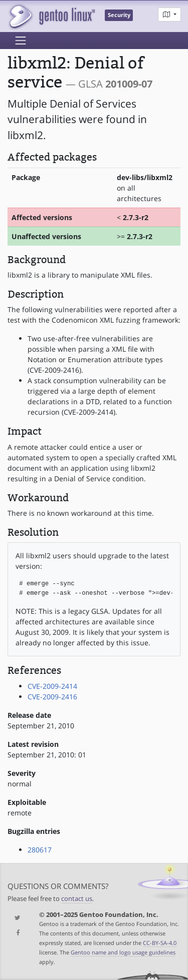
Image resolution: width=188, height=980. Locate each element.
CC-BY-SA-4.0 (160, 943)
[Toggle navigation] (21, 41)
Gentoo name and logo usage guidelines (123, 952)
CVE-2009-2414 (52, 686)
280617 (40, 850)
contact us (77, 899)
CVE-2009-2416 (52, 697)
